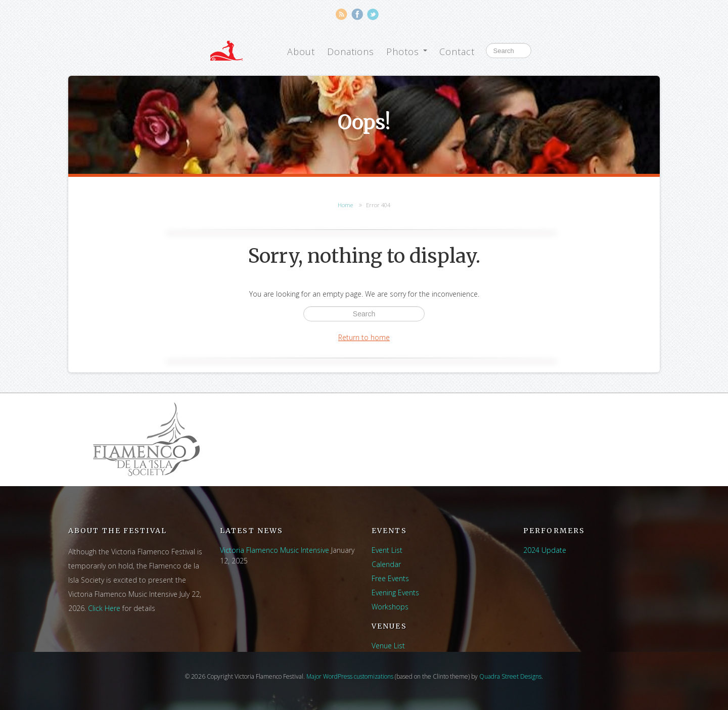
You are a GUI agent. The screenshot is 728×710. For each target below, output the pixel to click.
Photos (407, 52)
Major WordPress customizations (350, 676)
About (301, 52)
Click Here (104, 608)
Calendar (386, 564)
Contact (457, 52)
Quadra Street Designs (510, 676)
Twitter (373, 14)
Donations (351, 52)
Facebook (357, 14)
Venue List (388, 646)
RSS (342, 14)
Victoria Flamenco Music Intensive (275, 550)
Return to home (364, 337)
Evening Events (395, 593)
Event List (387, 550)
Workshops (390, 607)
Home (345, 205)
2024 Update (545, 550)
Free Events (390, 578)
